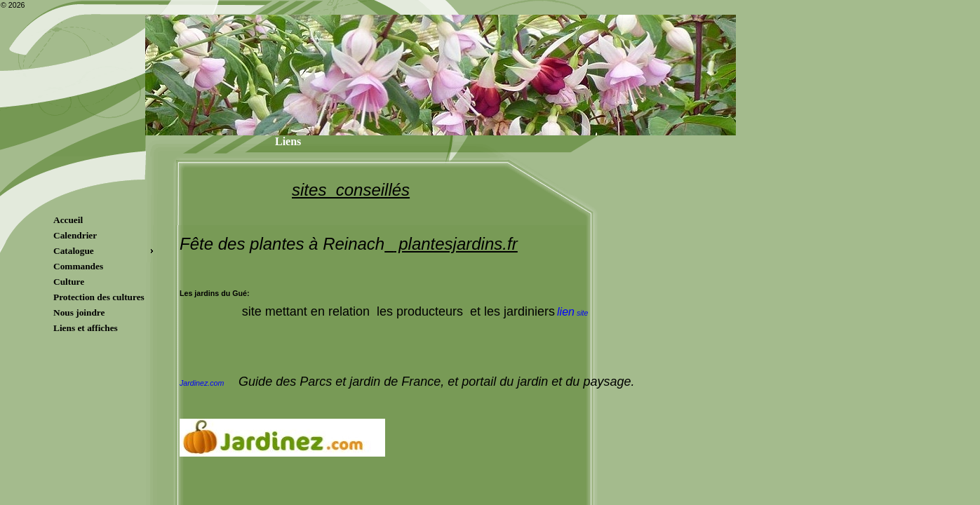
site (572, 313)
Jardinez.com (202, 383)
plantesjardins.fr (456, 244)
